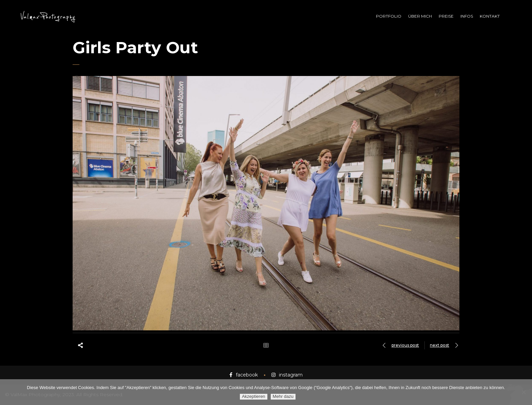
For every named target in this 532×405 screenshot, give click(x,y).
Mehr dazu (283, 396)
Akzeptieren (254, 396)
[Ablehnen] (524, 392)
